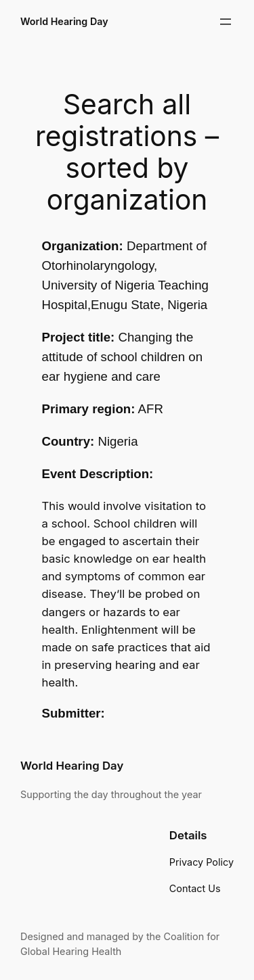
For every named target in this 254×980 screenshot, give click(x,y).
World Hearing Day (64, 21)
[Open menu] (226, 22)
